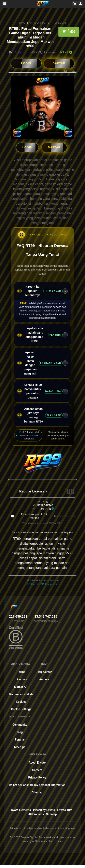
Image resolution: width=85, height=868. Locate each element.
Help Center (44, 672)
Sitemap (37, 792)
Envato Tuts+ (65, 810)
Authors (44, 679)
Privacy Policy (37, 777)
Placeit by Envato (44, 810)
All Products (36, 814)
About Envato (37, 762)
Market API (21, 687)
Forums (20, 739)
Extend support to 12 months (48, 516)
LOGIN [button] (26, 63)
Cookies (21, 701)
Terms (21, 672)
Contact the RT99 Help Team (42, 584)
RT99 (22, 23)
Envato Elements (20, 810)
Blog (20, 732)
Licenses (21, 679)
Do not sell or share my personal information (37, 785)
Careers (37, 770)
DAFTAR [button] (59, 63)
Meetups (20, 747)
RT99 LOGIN (59, 23)
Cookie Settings (21, 709)
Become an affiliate (21, 694)
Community (20, 724)
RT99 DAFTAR (38, 23)
